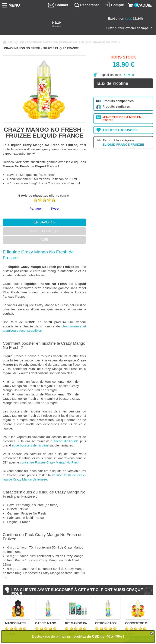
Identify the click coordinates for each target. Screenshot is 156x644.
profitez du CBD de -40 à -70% (98, 636)
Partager (36, 208)
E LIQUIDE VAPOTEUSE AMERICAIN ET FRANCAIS (44, 42)
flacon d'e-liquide (66, 441)
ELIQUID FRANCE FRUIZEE (99, 42)
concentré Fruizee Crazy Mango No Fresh (50, 462)
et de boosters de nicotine (30, 445)
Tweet (55, 208)
